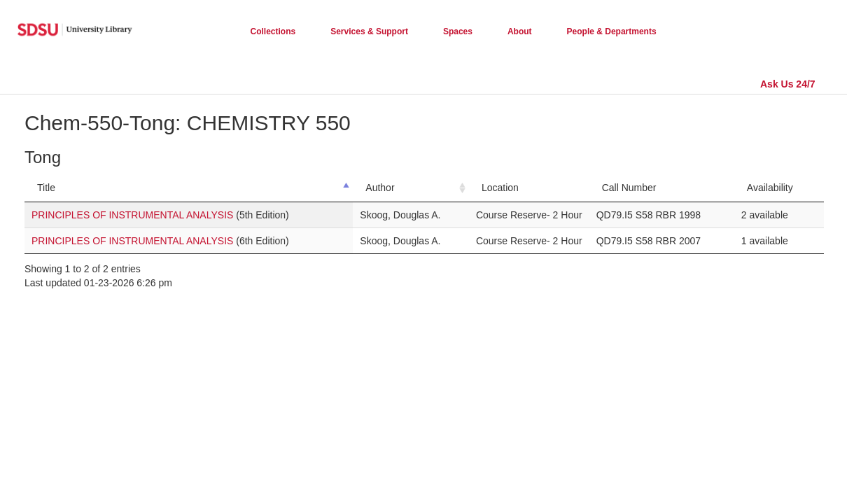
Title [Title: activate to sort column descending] (46, 188)
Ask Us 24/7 (788, 84)
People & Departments (612, 31)
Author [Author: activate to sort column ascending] (380, 188)
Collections (273, 31)
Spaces (458, 31)
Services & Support (369, 31)
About (520, 31)
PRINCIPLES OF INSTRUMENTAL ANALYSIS (132, 215)
